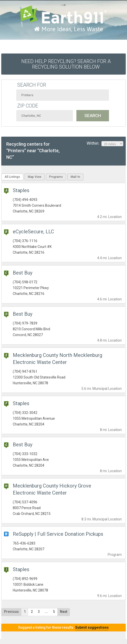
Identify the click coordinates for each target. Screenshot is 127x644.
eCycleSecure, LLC (33, 232)
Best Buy (23, 273)
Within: (105, 143)
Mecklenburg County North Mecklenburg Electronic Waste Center (57, 359)
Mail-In (75, 177)
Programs (56, 177)
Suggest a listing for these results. (63, 627)
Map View (35, 177)
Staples (21, 190)
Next (64, 612)
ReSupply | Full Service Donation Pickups (58, 534)
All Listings (12, 177)
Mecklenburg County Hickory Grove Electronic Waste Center (52, 489)
